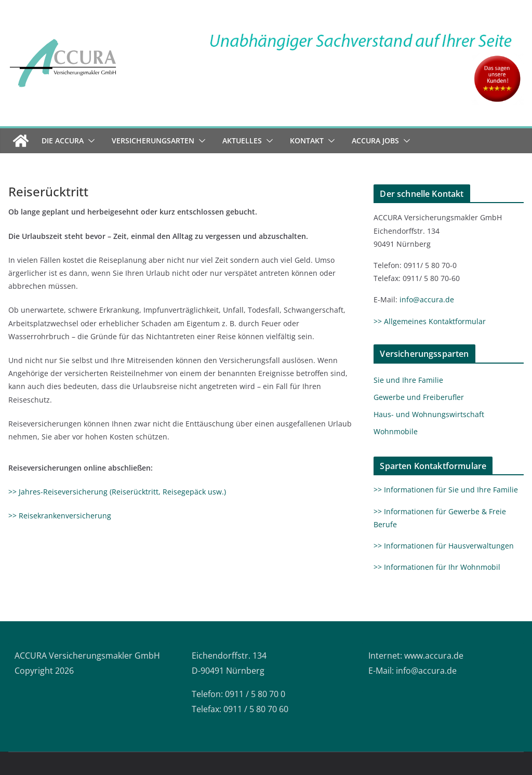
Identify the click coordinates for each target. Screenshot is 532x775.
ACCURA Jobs (375, 141)
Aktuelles (242, 141)
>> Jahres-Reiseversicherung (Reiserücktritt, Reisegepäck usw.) (117, 492)
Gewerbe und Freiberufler (419, 397)
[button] (89, 141)
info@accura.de (427, 299)
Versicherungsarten (153, 141)
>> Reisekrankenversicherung (60, 516)
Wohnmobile (396, 431)
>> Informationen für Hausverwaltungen (444, 546)
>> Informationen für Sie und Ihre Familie (446, 490)
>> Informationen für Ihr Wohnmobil (437, 567)
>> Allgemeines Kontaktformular (430, 321)
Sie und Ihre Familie (408, 380)
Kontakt (307, 141)
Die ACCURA (63, 141)
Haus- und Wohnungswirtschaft (429, 414)
